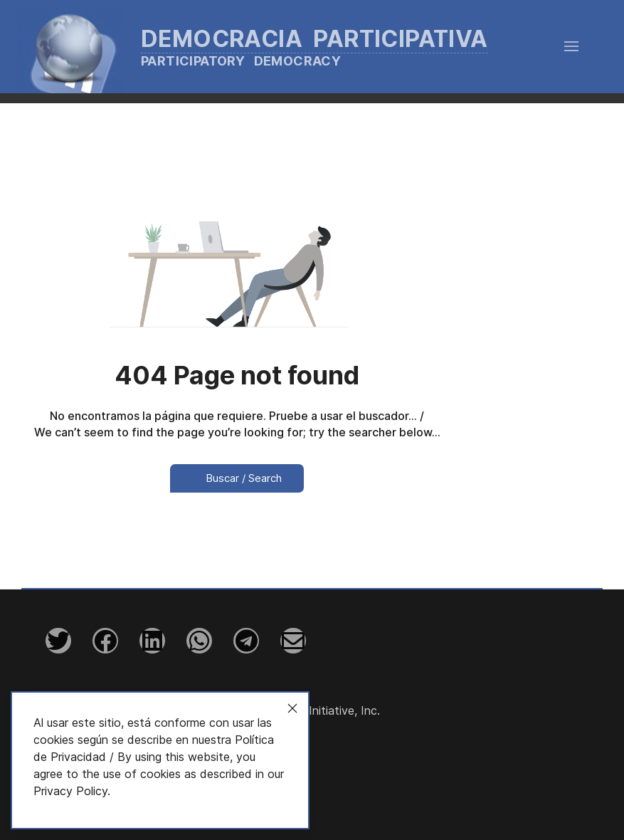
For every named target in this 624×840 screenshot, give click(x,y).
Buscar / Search (237, 478)
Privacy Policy (70, 791)
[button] (571, 46)
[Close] (292, 708)
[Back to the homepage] (274, 47)
